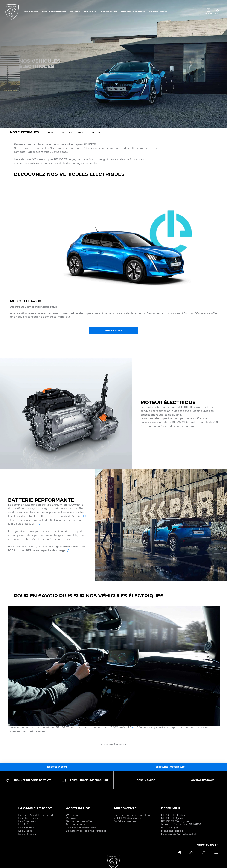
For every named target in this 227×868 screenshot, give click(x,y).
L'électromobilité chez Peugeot (86, 831)
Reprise (71, 818)
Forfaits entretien (125, 821)
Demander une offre (79, 821)
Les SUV (24, 824)
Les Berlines (26, 828)
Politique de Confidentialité (179, 834)
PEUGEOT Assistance (127, 818)
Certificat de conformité (81, 828)
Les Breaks (25, 831)
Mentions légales (172, 831)
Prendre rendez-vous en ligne (132, 815)
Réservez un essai (78, 824)
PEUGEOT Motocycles (175, 821)
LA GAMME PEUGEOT (35, 808)
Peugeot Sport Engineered (36, 815)
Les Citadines (27, 821)
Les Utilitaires (27, 834)
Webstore (72, 815)
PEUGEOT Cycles (172, 818)
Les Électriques (28, 818)
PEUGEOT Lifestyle (173, 815)
